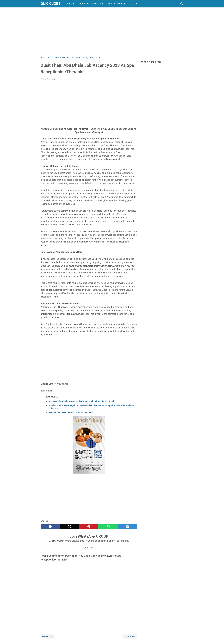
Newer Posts (48, 636)
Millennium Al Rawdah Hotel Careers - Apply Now (71, 413)
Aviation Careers (117, 4)
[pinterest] (89, 527)
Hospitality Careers (90, 4)
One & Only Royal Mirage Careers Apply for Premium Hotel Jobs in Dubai (81, 401)
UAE (133, 4)
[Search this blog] (182, 4)
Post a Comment (48, 79)
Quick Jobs (51, 4)
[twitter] (69, 527)
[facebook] (50, 527)
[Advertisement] (112, 32)
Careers (70, 4)
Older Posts (130, 636)
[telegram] (127, 527)
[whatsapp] (108, 527)
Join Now (89, 548)
